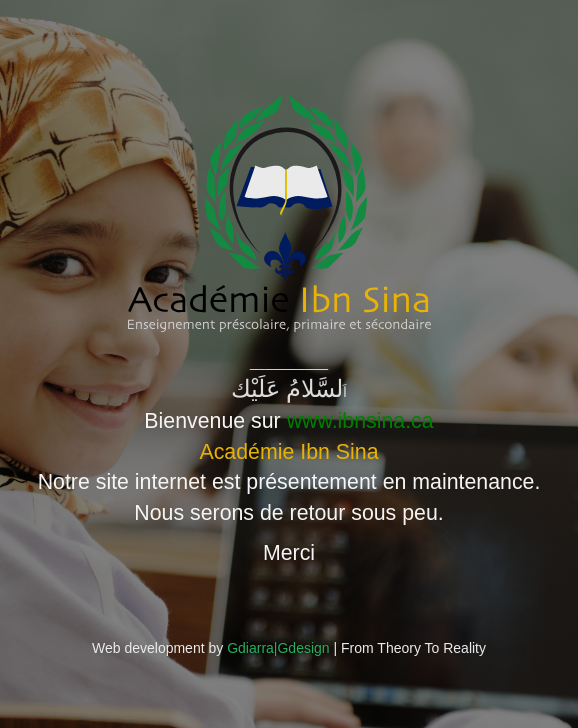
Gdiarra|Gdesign (278, 648)
